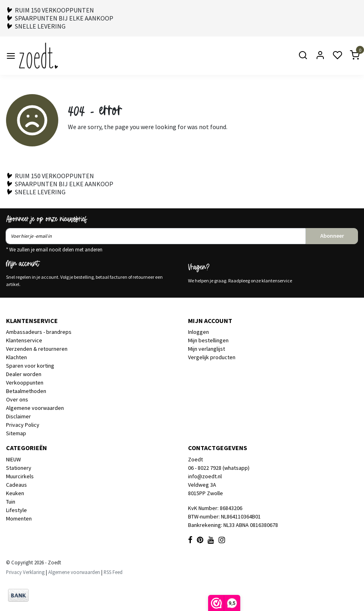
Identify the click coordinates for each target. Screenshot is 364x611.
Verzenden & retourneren (37, 349)
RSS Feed (113, 572)
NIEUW (13, 459)
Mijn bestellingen (208, 340)
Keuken (15, 493)
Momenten (19, 518)
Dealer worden (24, 374)
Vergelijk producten (212, 357)
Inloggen (198, 332)
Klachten (16, 357)
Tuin (11, 502)
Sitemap (16, 433)
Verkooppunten (25, 383)
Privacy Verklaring (25, 572)
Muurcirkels (20, 476)
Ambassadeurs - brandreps (39, 332)
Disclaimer (18, 416)
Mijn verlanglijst (207, 349)
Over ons (17, 399)
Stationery (19, 468)
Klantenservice (24, 340)
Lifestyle (16, 510)
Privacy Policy (23, 425)
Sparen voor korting (30, 366)
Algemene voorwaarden (35, 408)
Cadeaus (16, 485)
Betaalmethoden (26, 391)
